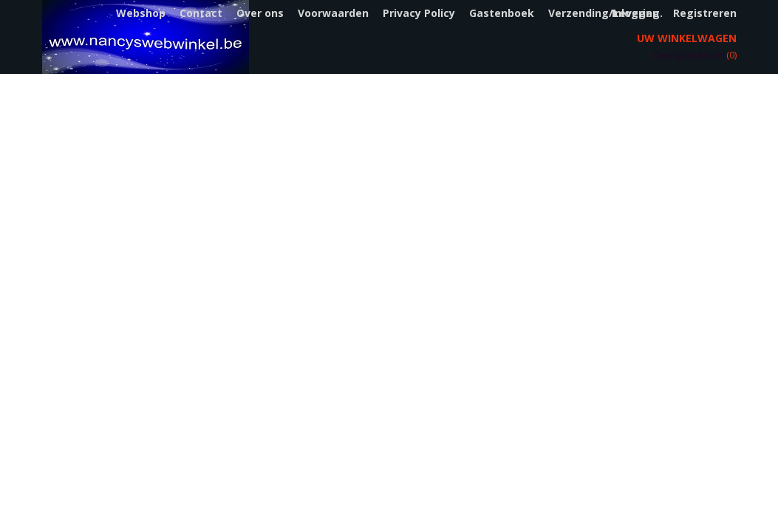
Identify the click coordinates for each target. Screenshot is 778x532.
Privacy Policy (419, 13)
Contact (201, 13)
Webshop (141, 13)
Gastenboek (502, 13)
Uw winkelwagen (687, 38)
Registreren (705, 13)
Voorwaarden (333, 13)
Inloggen (635, 13)
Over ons (260, 13)
